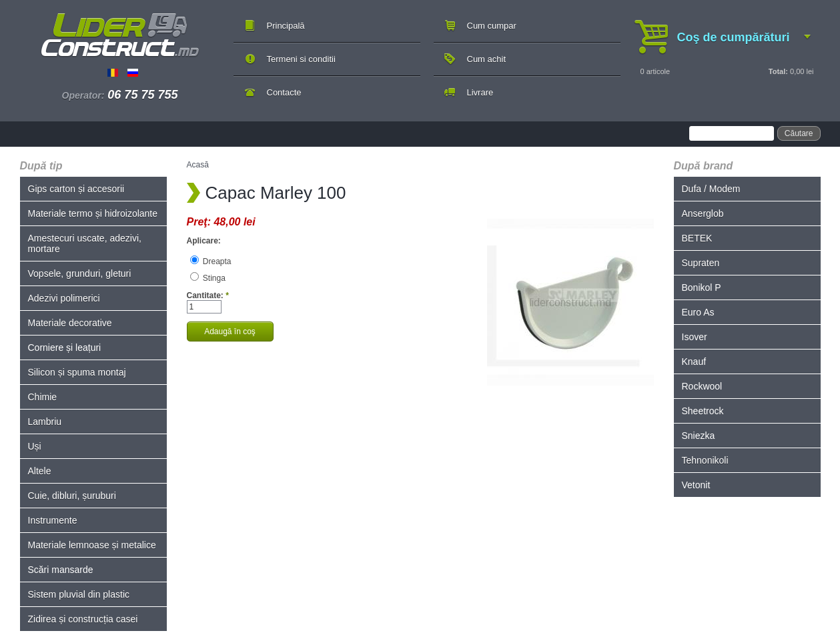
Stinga (208, 278)
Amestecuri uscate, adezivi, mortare (85, 243)
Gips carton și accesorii (76, 189)
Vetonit (696, 485)
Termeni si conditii (301, 59)
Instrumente (53, 520)
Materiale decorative (70, 323)
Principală (286, 26)
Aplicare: (204, 241)
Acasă (198, 165)
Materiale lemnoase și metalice (92, 545)
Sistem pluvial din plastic (79, 594)
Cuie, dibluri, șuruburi (72, 496)
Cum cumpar (492, 26)
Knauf (694, 362)
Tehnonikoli (705, 460)
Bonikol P (702, 287)
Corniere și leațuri (65, 348)
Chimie (43, 397)
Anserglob (703, 213)
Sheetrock (703, 411)
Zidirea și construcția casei (83, 619)
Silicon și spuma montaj (77, 372)
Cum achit (487, 59)
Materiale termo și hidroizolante (93, 213)
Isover (695, 337)
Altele (40, 471)
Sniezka (699, 436)
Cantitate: (208, 295)
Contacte (284, 92)
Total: (778, 71)
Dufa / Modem (711, 189)
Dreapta (211, 261)
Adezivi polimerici (64, 298)
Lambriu (45, 422)
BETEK (697, 238)
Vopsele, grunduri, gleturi (80, 273)
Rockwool (702, 386)
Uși (35, 446)
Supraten (701, 263)
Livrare (480, 92)
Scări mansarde (61, 570)
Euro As (698, 312)
